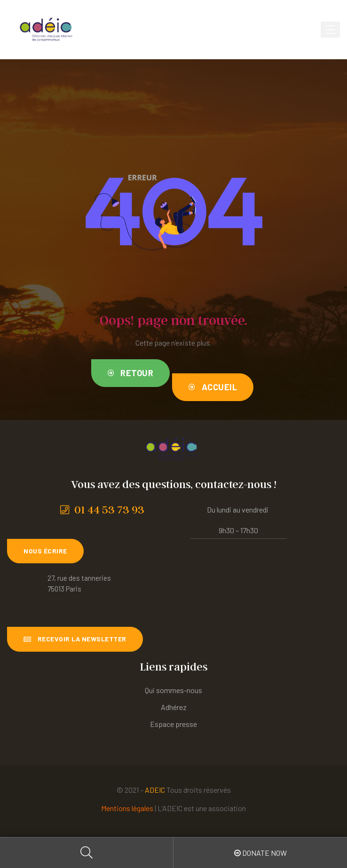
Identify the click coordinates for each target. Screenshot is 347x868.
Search (87, 853)
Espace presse (173, 724)
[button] (131, 373)
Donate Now (260, 853)
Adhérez (174, 707)
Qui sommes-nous (173, 690)
